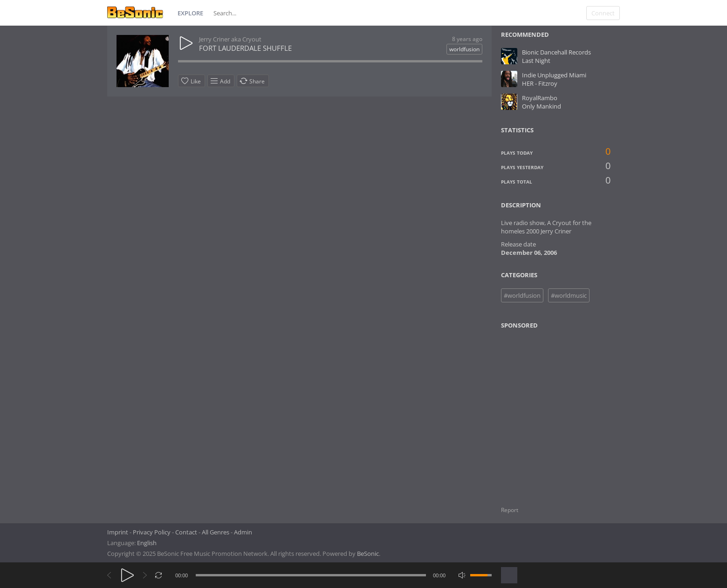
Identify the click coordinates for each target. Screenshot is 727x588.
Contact (186, 532)
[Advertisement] (546, 412)
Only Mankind (542, 106)
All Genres (216, 532)
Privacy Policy (152, 532)
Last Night (536, 61)
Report (510, 510)
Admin (243, 532)
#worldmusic (569, 295)
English (147, 543)
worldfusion (464, 49)
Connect (603, 13)
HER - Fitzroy (540, 83)
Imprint (118, 532)
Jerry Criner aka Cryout (230, 39)
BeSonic (368, 554)
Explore (190, 13)
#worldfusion (522, 295)
